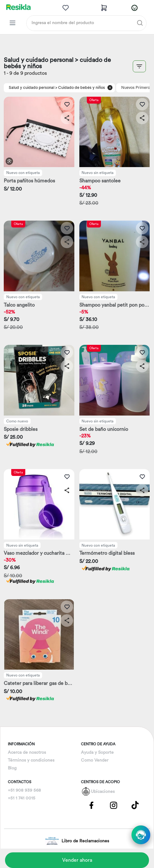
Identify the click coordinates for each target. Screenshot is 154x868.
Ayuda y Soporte (97, 753)
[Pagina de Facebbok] (92, 805)
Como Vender (95, 760)
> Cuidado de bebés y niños (80, 88)
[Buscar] (140, 23)
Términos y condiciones (31, 760)
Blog (12, 768)
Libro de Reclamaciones (77, 841)
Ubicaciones (103, 792)
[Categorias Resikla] (12, 23)
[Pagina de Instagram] (113, 805)
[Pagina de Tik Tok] (135, 805)
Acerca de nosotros (27, 753)
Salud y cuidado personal (32, 88)
